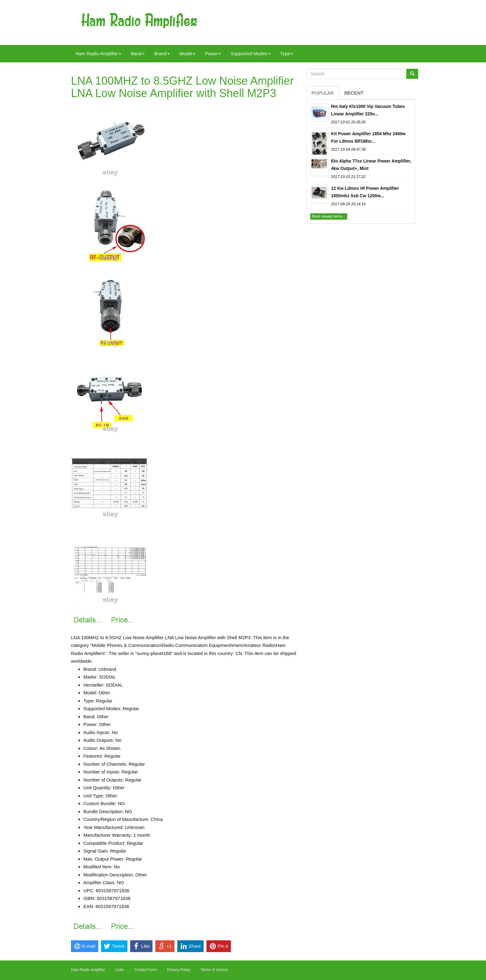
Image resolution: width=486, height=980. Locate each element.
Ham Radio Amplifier (98, 53)
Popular (323, 93)
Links (120, 970)
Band (138, 53)
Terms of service (214, 970)
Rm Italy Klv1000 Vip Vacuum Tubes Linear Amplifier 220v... (368, 110)
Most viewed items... (329, 216)
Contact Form (146, 970)
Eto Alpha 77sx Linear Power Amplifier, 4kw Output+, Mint (371, 165)
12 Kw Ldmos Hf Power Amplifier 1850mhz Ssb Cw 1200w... (365, 192)
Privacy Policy (179, 970)
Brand (162, 53)
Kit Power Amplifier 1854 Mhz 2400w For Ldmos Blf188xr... (368, 137)
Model (187, 53)
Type (287, 53)
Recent (354, 93)
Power (213, 53)
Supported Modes (250, 53)
